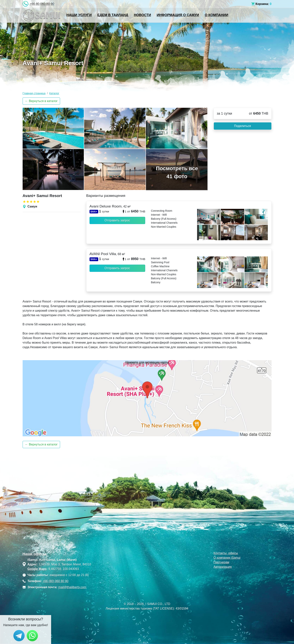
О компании (216, 15)
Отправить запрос (117, 220)
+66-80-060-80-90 (42, 4)
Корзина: (262, 4)
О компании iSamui (227, 558)
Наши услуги (79, 15)
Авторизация (223, 567)
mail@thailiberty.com (72, 587)
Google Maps (37, 569)
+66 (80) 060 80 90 (55, 581)
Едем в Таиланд (113, 15)
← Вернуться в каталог (41, 101)
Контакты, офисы (226, 553)
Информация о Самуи (178, 15)
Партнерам (221, 562)
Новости (142, 15)
